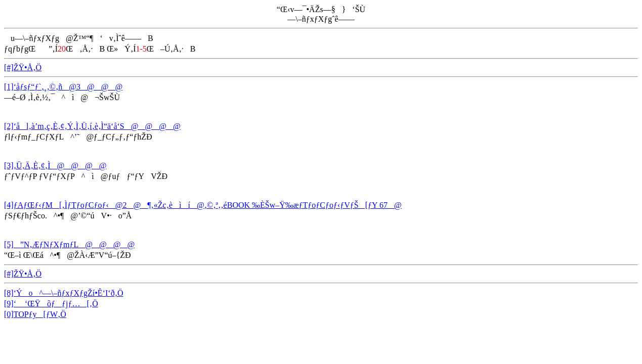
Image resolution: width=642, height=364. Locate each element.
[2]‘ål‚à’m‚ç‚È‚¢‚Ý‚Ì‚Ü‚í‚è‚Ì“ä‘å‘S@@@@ (92, 126)
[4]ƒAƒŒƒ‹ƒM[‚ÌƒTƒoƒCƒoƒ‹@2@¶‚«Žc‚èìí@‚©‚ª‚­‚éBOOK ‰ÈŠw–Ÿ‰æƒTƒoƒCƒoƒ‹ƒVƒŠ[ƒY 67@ (203, 205)
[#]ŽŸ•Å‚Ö (23, 67)
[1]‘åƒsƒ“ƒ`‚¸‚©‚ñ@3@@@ (63, 87)
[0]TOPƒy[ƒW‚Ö (35, 314)
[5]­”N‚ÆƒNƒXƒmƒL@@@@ (69, 244)
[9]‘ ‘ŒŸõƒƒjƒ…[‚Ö (51, 304)
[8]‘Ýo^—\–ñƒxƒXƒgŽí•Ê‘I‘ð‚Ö (64, 293)
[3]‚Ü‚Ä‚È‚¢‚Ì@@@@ (55, 166)
